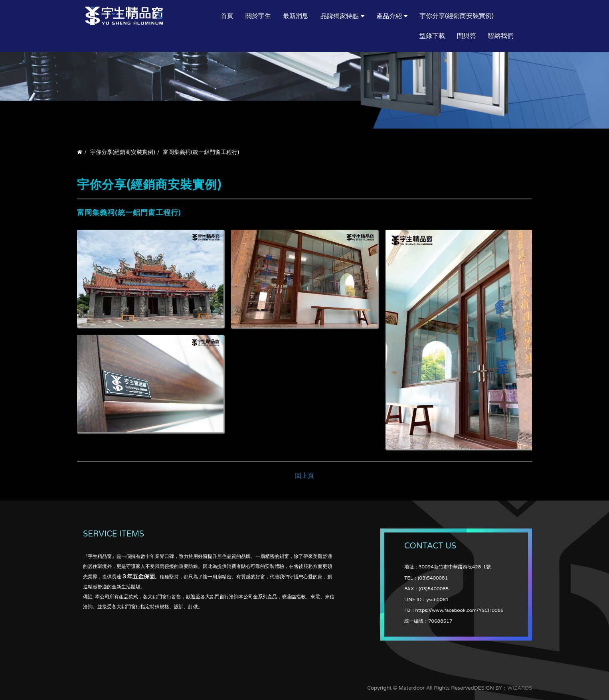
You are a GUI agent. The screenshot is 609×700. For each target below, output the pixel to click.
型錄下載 (432, 36)
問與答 (467, 36)
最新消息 (296, 16)
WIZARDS (520, 688)
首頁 (227, 16)
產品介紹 (389, 16)
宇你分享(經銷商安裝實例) (457, 16)
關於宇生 (258, 16)
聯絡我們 (501, 36)
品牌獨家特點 (340, 16)
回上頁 (304, 476)
